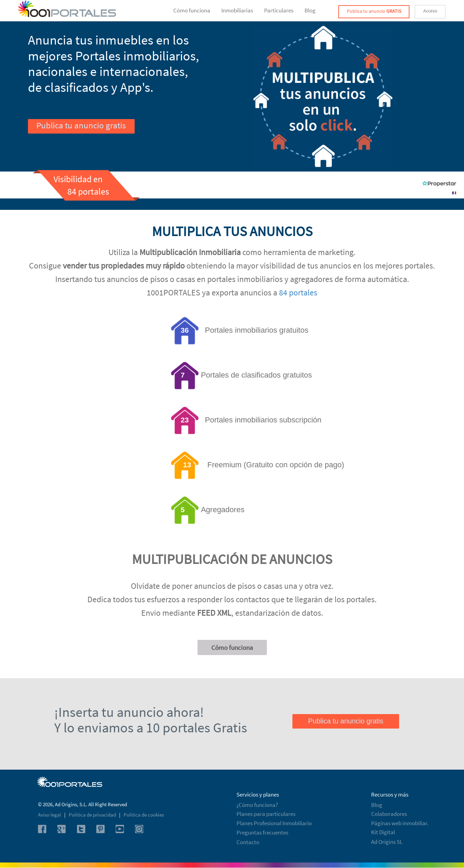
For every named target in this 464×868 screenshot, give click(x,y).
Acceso (430, 11)
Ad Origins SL (387, 842)
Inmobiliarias (237, 10)
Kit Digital (383, 832)
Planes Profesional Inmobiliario (274, 823)
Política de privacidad (93, 815)
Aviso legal (50, 815)
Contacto (248, 842)
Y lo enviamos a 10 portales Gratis (151, 728)
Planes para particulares (266, 814)
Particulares (279, 10)
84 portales (298, 292)
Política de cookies (144, 815)
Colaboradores (389, 814)
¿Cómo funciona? (257, 805)
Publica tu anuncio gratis (81, 125)
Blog (310, 10)
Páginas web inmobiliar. (400, 823)
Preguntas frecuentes (262, 832)
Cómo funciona (192, 10)
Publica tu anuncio (374, 11)
